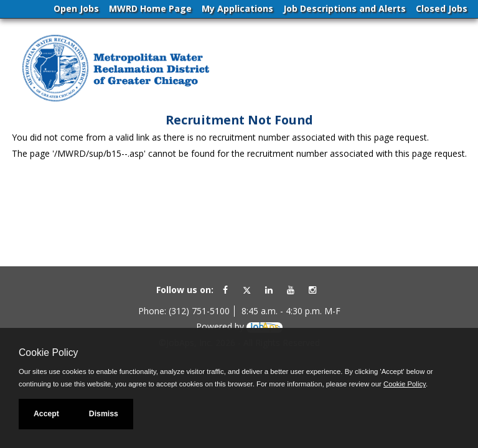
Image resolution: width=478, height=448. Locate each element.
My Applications (237, 8)
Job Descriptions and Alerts (344, 8)
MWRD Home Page (150, 8)
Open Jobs (76, 8)
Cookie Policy (48, 352)
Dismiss (104, 414)
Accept (46, 414)
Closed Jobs (442, 8)
